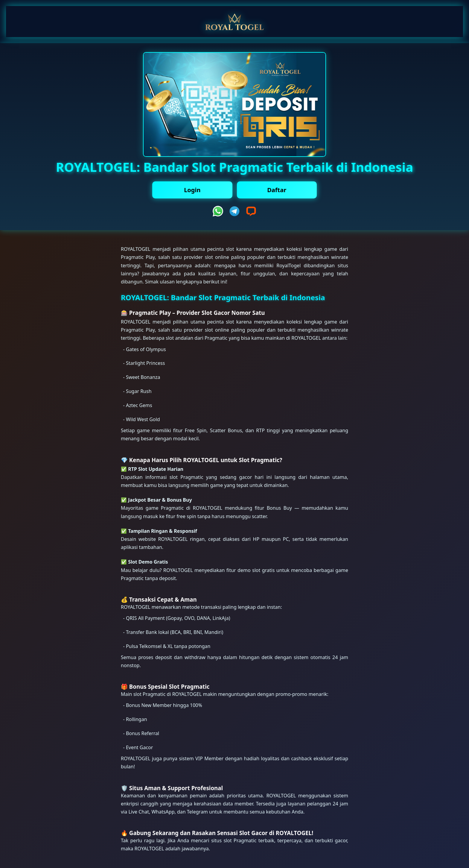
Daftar (277, 190)
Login (192, 190)
